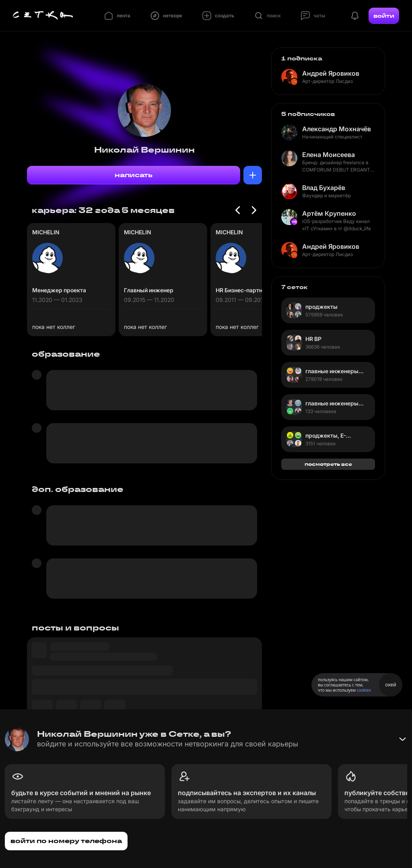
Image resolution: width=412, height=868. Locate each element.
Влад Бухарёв (324, 188)
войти (384, 16)
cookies (364, 690)
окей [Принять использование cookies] (390, 685)
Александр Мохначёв (337, 129)
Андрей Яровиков (331, 73)
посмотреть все (328, 464)
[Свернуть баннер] (402, 739)
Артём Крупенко (329, 213)
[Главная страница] (43, 16)
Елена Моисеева (329, 155)
